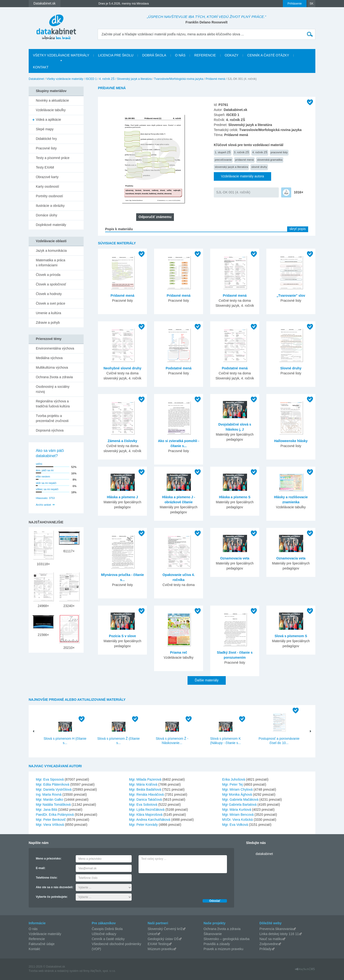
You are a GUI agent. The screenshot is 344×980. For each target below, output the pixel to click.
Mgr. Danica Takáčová (145, 799)
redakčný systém (68, 971)
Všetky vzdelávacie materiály (61, 55)
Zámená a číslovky (123, 441)
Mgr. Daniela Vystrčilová (54, 789)
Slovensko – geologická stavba (226, 939)
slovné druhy (259, 167)
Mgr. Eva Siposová (50, 779)
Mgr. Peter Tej (232, 784)
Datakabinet (36, 79)
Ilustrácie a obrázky (50, 206)
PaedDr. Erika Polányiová (55, 815)
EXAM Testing (158, 944)
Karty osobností (47, 186)
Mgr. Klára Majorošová (146, 815)
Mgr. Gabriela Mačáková (240, 799)
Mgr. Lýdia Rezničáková (147, 810)
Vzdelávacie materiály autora (242, 176)
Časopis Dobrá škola (107, 929)
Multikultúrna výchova (52, 367)
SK (312, 4)
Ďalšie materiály (207, 680)
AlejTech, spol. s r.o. (103, 971)
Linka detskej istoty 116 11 (279, 934)
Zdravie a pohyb (48, 323)
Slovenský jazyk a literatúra (134, 79)
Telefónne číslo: (47, 878)
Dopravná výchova (50, 430)
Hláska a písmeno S (235, 497)
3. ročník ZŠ (241, 152)
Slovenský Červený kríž (165, 929)
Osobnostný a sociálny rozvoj (53, 389)
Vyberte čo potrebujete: (52, 897)
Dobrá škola (154, 55)
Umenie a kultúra (48, 313)
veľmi (39, 464)
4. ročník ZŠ (107, 79)
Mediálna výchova (49, 358)
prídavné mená (244, 160)
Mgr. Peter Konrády (143, 825)
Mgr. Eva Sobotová (143, 805)
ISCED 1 (91, 79)
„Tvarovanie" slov (291, 296)
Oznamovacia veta (235, 558)
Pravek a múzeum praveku (223, 949)
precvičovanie (223, 160)
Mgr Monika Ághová (237, 794)
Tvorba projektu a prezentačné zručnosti (52, 418)
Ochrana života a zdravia (54, 377)
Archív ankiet (43, 505)
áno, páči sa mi (45, 470)
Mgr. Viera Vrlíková (50, 825)
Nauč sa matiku (271, 939)
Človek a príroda (48, 275)
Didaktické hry (46, 139)
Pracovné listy (46, 148)
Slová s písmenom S (291, 636)
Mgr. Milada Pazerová (145, 779)
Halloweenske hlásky (291, 441)
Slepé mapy (45, 129)
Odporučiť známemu (155, 217)
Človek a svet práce (51, 303)
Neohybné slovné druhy (122, 368)
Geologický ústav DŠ (163, 939)
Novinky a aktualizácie (52, 100)
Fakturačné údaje (42, 944)
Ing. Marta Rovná (49, 794)
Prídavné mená (215, 79)
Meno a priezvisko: (49, 859)
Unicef (152, 934)
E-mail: (41, 868)
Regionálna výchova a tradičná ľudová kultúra (53, 404)
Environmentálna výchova (55, 348)
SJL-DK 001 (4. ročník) (233, 192)
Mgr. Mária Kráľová (143, 784)
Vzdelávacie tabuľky (51, 110)
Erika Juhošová (234, 779)
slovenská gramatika (270, 160)
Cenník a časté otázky (268, 55)
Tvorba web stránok (41, 971)
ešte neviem (43, 476)
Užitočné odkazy (104, 934)
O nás (180, 55)
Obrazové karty (47, 177)
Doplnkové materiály (51, 225)
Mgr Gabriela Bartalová (239, 805)
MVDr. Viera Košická (237, 820)
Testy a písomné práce (53, 158)
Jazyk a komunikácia (51, 251)
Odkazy (232, 55)
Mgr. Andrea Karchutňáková (150, 820)
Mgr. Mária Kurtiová (237, 810)
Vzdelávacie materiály (45, 934)
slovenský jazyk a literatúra (231, 167)
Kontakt (41, 67)
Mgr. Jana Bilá (46, 810)
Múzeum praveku (160, 949)
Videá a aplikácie (48, 120)
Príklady (266, 949)
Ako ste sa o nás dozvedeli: (55, 887)
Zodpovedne (269, 944)
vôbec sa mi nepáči (47, 489)
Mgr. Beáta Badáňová (145, 789)
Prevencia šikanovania (276, 929)
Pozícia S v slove (122, 636)
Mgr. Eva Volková (235, 825)
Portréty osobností (49, 196)
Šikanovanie (213, 934)
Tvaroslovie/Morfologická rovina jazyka (179, 79)
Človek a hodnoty (49, 294)
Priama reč (179, 652)
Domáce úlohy (47, 215)
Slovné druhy (291, 368)
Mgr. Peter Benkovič (51, 820)
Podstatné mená (178, 368)
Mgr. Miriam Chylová (237, 789)
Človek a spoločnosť (51, 284)
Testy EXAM (45, 167)
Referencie (205, 55)
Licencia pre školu (116, 55)
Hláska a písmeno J (123, 497)
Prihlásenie (295, 4)
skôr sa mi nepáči (46, 483)
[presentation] (175, 885)
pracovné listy (279, 152)
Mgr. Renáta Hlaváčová (146, 794)
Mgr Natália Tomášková (53, 805)
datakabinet (264, 854)
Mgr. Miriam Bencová (238, 815)
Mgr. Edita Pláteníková (53, 784)
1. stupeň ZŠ (223, 152)
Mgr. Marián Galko (49, 799)
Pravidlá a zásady (217, 944)
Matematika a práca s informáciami (51, 263)
